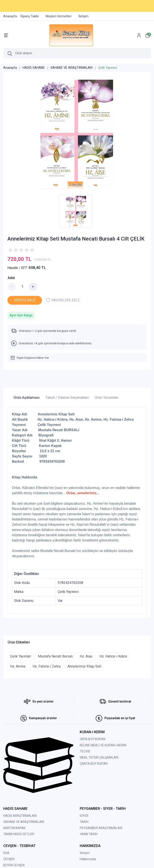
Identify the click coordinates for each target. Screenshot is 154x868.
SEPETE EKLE (25, 300)
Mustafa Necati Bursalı (55, 656)
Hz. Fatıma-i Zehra (47, 666)
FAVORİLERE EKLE (63, 300)
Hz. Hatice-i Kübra (113, 656)
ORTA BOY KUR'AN (93, 739)
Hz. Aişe (86, 656)
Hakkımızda (88, 859)
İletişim (85, 853)
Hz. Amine (18, 666)
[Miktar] (22, 287)
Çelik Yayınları (21, 656)
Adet (11, 278)
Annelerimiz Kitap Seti (84, 666)
